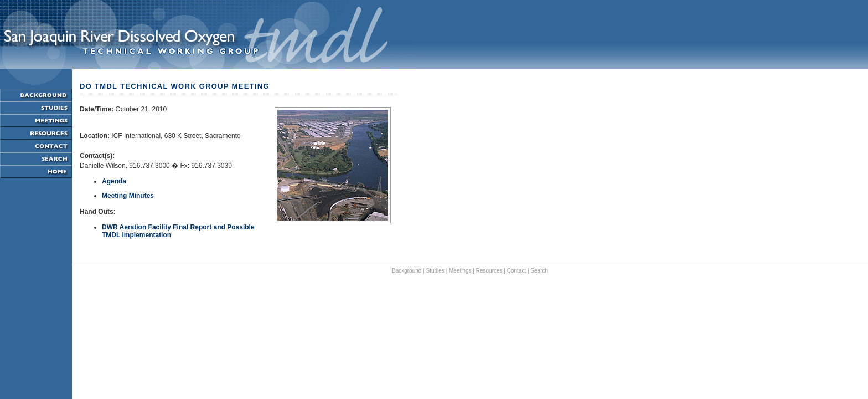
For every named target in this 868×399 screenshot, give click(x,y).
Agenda (114, 181)
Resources (489, 271)
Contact (516, 271)
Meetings (460, 271)
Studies (435, 271)
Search (539, 271)
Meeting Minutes (128, 196)
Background (407, 271)
